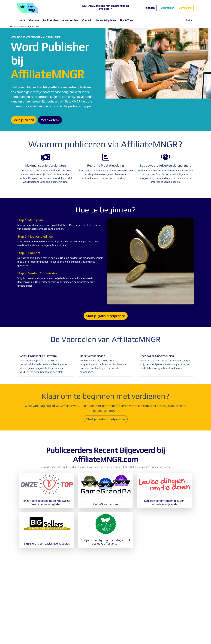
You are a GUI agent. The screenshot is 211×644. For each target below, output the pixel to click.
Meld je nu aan (24, 120)
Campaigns (185, 8)
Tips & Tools (127, 20)
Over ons (34, 20)
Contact (87, 20)
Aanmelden (168, 8)
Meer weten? (50, 120)
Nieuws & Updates (105, 20)
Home (22, 20)
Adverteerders (70, 20)
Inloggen (150, 8)
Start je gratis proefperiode (106, 316)
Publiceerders (51, 20)
